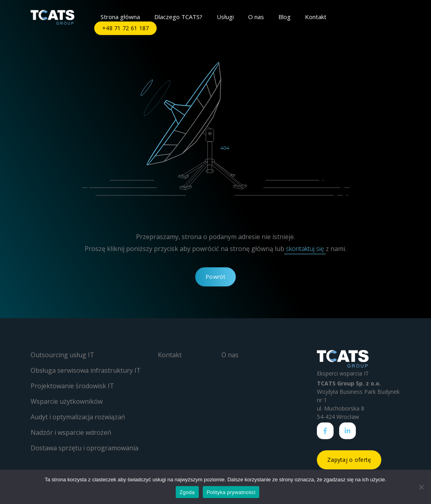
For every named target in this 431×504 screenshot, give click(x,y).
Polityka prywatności (231, 492)
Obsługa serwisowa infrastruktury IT (86, 370)
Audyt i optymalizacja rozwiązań (78, 417)
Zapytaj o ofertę (349, 460)
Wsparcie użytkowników (67, 401)
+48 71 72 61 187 (125, 28)
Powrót (215, 277)
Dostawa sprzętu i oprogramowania (84, 448)
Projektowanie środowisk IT (72, 386)
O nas (256, 17)
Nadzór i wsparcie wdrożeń (71, 432)
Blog (284, 17)
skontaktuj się (305, 249)
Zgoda (187, 492)
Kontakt (316, 17)
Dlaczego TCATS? (178, 17)
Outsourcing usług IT (62, 355)
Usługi (225, 17)
